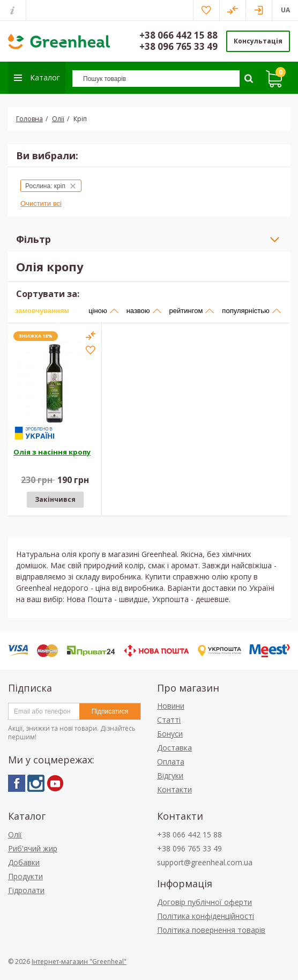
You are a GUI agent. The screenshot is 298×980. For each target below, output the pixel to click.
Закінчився (55, 499)
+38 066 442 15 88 (178, 35)
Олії (15, 834)
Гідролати (26, 890)
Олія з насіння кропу (52, 452)
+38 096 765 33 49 (178, 46)
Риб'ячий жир (33, 848)
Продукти (25, 876)
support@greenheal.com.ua (205, 862)
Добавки (24, 862)
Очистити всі (41, 203)
